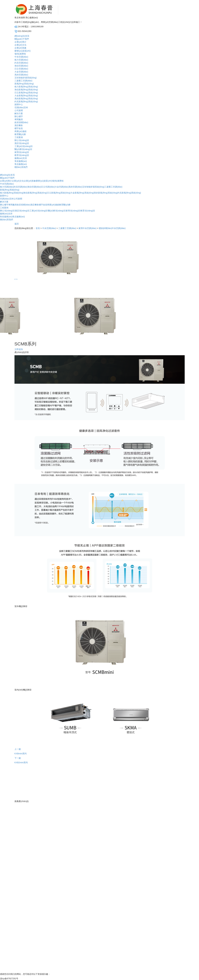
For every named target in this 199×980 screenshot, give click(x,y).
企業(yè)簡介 (20, 42)
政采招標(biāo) (21, 122)
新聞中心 (19, 104)
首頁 (38, 228)
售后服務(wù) (21, 164)
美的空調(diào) (21, 75)
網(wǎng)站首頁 (22, 36)
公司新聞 (19, 110)
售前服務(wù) (21, 161)
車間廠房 (19, 119)
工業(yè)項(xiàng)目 (24, 146)
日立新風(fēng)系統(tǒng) (26, 93)
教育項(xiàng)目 (22, 155)
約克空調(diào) (21, 63)
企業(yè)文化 (20, 45)
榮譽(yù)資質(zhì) (23, 51)
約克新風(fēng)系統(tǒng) (26, 102)
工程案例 (19, 137)
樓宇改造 (19, 128)
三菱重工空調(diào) (23, 81)
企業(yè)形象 (20, 48)
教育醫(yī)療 (20, 134)
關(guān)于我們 (22, 39)
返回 (17, 224)
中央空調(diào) (21, 57)
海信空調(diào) (21, 66)
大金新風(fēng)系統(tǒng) (26, 96)
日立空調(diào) (21, 69)
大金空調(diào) (21, 72)
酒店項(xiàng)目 (22, 143)
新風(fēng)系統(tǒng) (24, 84)
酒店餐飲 (19, 125)
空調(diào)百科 (21, 107)
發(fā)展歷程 (20, 54)
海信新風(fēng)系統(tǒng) (26, 90)
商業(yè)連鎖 (20, 131)
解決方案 (19, 113)
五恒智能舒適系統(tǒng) (26, 78)
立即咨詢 (19, 349)
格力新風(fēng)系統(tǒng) (26, 87)
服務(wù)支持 (21, 158)
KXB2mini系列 (21, 763)
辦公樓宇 (19, 116)
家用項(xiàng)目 (22, 152)
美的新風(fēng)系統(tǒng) (26, 99)
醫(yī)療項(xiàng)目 (23, 149)
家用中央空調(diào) (87, 228)
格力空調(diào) (21, 60)
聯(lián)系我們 (21, 167)
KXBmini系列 (21, 754)
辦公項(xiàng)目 (22, 140)
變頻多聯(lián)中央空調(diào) (112, 228)
